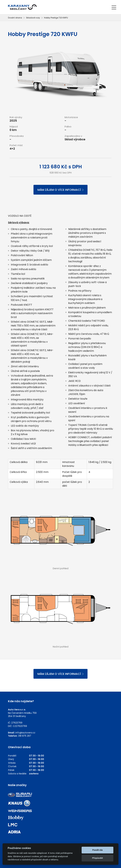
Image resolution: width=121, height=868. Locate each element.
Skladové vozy (33, 18)
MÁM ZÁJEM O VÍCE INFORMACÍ (60, 190)
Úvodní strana (15, 18)
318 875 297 (25, 736)
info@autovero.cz (25, 733)
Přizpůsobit (97, 858)
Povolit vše (97, 850)
